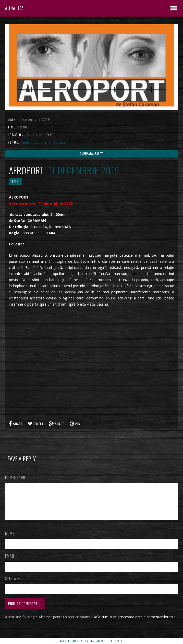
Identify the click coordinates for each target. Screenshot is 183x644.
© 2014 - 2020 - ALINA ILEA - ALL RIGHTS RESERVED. (91, 641)
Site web (13, 585)
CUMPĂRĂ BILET (91, 154)
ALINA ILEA (14, 8)
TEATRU (16, 181)
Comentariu (17, 478)
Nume (11, 540)
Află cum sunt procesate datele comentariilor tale (135, 623)
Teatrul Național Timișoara (43, 142)
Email (11, 562)
